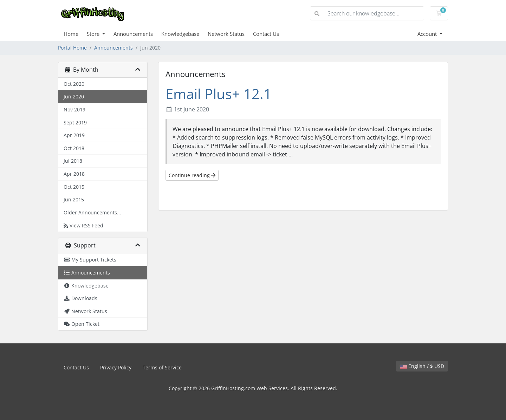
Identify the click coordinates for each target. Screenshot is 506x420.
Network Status (226, 34)
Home (71, 34)
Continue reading (192, 175)
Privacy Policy (116, 367)
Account (428, 34)
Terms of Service (162, 367)
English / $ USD (422, 366)
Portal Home (72, 48)
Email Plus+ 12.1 (219, 94)
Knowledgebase (180, 34)
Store (94, 34)
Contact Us (266, 34)
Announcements (133, 34)
